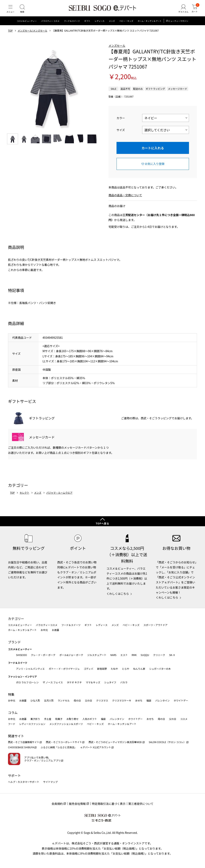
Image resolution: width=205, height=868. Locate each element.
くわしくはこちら (118, 594)
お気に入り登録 (155, 168)
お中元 (44, 630)
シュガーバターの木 (160, 669)
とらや (126, 669)
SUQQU (145, 655)
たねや (114, 669)
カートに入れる (153, 152)
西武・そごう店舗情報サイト (24, 742)
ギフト (87, 25)
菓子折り (35, 719)
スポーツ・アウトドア (156, 625)
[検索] (24, 11)
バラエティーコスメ (47, 625)
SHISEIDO (21, 655)
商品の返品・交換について (125, 199)
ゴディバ (88, 669)
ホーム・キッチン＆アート (149, 25)
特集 (11, 694)
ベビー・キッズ (126, 25)
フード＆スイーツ (72, 25)
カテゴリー (16, 619)
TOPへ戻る (102, 523)
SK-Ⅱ (172, 655)
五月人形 (49, 701)
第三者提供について (141, 804)
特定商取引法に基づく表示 (109, 804)
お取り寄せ (72, 719)
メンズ (112, 25)
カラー (121, 122)
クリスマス (102, 701)
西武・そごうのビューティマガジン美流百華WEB (115, 742)
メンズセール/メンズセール (32, 35)
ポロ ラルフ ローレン (27, 682)
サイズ (121, 134)
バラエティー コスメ (50, 25)
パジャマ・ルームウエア (59, 497)
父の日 (88, 701)
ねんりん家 (139, 669)
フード (12, 724)
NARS (113, 655)
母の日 (77, 701)
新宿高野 (102, 669)
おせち (139, 701)
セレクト (24, 497)
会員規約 (57, 804)
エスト (124, 655)
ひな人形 (35, 701)
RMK (134, 655)
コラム (13, 713)
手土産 (48, 719)
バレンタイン (162, 701)
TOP (10, 35)
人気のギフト (90, 719)
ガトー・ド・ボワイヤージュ (64, 669)
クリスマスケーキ (122, 701)
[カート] (194, 11)
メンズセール (117, 49)
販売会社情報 (77, 804)
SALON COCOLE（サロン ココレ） (167, 742)
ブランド (14, 642)
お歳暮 (55, 630)
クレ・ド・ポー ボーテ (43, 655)
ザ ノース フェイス (53, 682)
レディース (100, 25)
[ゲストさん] (182, 11)
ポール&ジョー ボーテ (71, 655)
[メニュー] (11, 11)
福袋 (149, 701)
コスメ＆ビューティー (27, 25)
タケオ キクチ (74, 682)
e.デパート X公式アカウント (96, 747)
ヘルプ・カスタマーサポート (24, 782)
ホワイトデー (181, 701)
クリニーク (159, 655)
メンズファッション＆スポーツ (66, 724)
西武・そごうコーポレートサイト (64, 742)
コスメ (184, 719)
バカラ (124, 682)
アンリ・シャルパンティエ (30, 669)
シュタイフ (110, 682)
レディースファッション (32, 724)
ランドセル (64, 701)
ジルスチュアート (97, 655)
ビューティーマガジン (178, 25)
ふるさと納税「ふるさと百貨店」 (59, 747)
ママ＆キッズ (93, 682)
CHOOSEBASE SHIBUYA (21, 747)
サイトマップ (50, 782)
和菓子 (59, 719)
